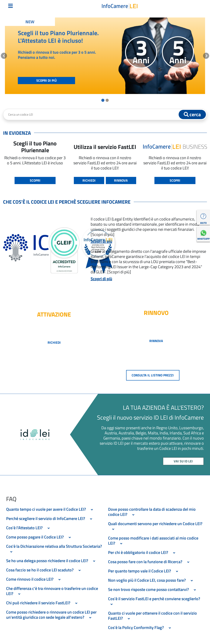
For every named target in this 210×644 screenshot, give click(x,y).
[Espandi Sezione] (92, 510)
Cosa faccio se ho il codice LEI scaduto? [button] (45, 570)
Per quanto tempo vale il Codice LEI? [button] (144, 571)
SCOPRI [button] (35, 180)
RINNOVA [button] (121, 180)
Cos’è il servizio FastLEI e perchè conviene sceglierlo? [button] (155, 601)
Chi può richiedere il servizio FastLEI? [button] (43, 603)
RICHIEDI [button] (89, 180)
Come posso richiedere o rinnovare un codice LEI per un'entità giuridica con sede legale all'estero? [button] (51, 615)
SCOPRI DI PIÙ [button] (46, 80)
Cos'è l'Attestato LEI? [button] (29, 528)
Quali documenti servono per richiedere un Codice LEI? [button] (155, 526)
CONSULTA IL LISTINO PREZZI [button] (153, 375)
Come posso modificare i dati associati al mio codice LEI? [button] (153, 541)
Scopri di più (101, 241)
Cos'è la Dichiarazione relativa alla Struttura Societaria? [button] (54, 549)
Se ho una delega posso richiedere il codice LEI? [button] (52, 561)
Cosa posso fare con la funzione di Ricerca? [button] (150, 562)
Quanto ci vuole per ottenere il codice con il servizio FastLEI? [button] (152, 616)
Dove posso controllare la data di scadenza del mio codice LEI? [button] (152, 512)
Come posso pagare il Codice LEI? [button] (40, 537)
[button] (4, 56)
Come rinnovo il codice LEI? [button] (35, 579)
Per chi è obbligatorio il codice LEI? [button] (143, 552)
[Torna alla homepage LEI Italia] (120, 6)
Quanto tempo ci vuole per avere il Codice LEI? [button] (51, 509)
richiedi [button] (54, 342)
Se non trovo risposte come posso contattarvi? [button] (153, 589)
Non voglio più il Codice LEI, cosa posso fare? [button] (152, 580)
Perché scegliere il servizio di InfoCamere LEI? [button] (50, 518)
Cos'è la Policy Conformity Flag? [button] (141, 627)
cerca (192, 114)
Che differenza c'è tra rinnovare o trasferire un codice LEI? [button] (52, 591)
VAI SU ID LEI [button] (183, 461)
